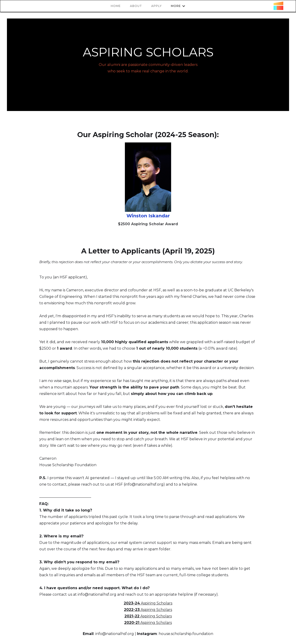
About (136, 6)
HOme (116, 6)
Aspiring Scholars (148, 603)
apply (156, 6)
